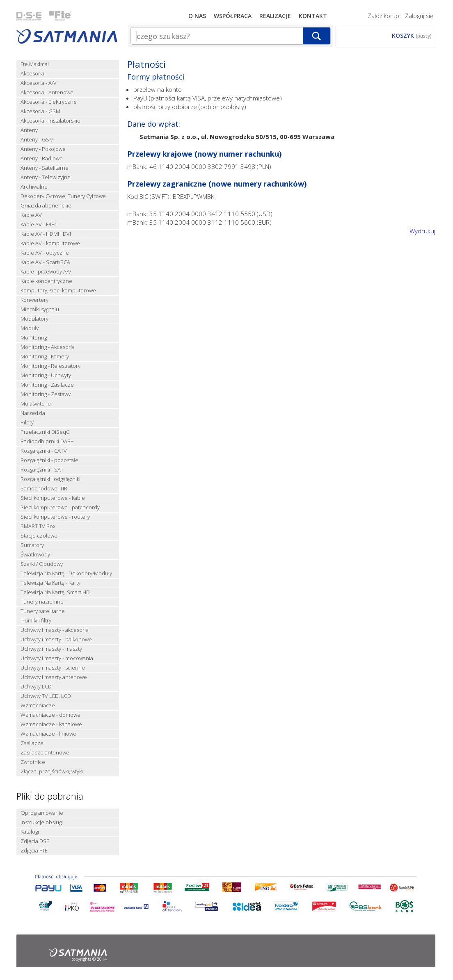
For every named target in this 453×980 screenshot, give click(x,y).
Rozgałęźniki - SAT (42, 470)
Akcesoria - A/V (39, 83)
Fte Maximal (35, 64)
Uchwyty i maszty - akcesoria (55, 630)
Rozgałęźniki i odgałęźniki (50, 479)
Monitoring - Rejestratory (50, 366)
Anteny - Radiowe (42, 158)
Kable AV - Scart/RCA (45, 262)
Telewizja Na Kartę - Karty (50, 583)
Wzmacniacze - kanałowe (51, 724)
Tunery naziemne (42, 602)
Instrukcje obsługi (42, 822)
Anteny (29, 130)
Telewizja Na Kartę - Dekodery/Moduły (66, 573)
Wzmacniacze (38, 705)
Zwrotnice (33, 762)
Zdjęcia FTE (34, 851)
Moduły (30, 328)
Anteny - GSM (37, 140)
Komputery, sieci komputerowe (58, 291)
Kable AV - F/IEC (39, 224)
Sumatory (32, 545)
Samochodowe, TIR (44, 489)
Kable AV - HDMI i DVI (46, 234)
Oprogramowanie (42, 813)
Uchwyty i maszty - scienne (53, 668)
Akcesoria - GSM (40, 111)
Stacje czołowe (39, 536)
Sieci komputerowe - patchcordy (60, 507)
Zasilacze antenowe (45, 753)
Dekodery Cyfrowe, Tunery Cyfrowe (63, 196)
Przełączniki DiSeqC (45, 432)
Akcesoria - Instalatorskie (50, 121)
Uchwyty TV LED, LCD (46, 696)
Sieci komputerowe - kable (53, 498)
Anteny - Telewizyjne (46, 177)
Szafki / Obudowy (42, 564)
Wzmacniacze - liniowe (48, 734)
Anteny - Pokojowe (43, 149)
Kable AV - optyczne (45, 253)
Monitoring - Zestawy (46, 394)
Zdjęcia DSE (35, 841)
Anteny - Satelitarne (45, 168)
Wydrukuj (422, 231)
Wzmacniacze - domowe (50, 715)
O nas (197, 16)
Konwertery (34, 300)
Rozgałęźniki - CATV (44, 451)
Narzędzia (33, 413)
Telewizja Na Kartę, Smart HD (55, 592)
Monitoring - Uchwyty (46, 375)
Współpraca (233, 16)
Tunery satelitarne (43, 611)
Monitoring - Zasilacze (47, 385)
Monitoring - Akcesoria (48, 347)
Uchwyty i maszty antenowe (54, 677)
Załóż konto (383, 16)
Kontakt (313, 16)
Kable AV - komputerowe (50, 243)
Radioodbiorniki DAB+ (47, 441)
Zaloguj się (419, 16)
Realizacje (275, 16)
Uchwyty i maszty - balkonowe (56, 639)
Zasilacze (32, 743)
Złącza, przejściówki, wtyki (52, 771)
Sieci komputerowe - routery (55, 517)
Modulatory (34, 319)
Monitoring (34, 338)
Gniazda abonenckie (46, 206)
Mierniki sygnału (40, 309)
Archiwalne (34, 187)
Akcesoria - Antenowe (47, 92)
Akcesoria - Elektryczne (49, 102)
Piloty (27, 423)
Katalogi (30, 832)
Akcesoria (32, 74)
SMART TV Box (38, 526)
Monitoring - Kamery (45, 357)
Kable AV (31, 215)
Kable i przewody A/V (46, 272)
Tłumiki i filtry (36, 621)
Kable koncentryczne (46, 281)
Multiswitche (36, 404)
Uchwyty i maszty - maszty (51, 649)
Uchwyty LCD (36, 687)
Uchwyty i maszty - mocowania (57, 658)
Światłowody (35, 555)
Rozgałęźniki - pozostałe (49, 460)
